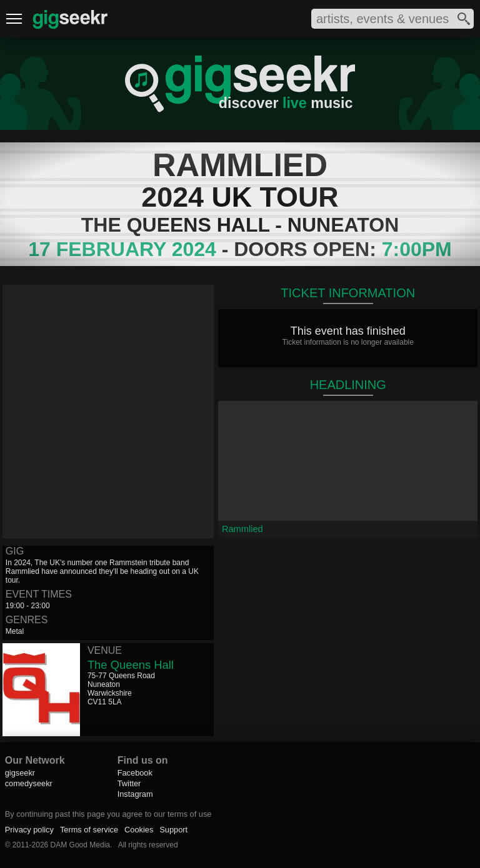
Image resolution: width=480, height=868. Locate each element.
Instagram (135, 794)
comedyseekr (29, 783)
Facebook (135, 773)
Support (173, 830)
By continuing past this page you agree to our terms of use (108, 814)
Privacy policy (29, 830)
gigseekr (20, 773)
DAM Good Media (80, 845)
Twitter (129, 783)
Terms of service (89, 830)
